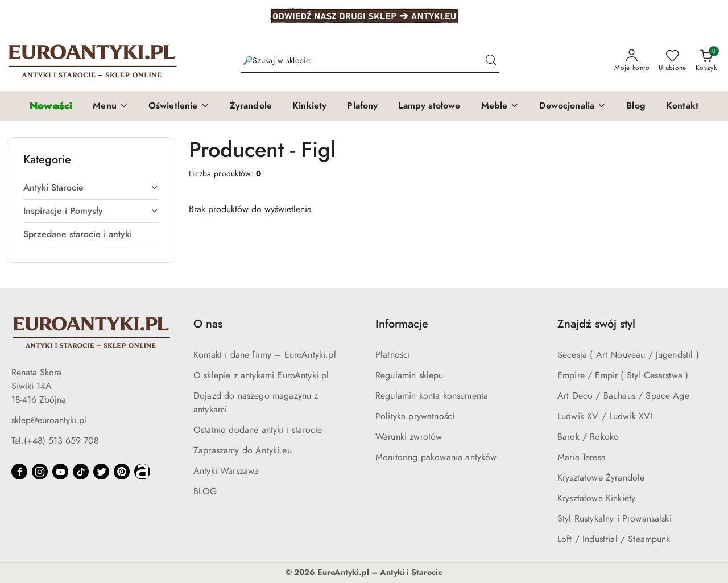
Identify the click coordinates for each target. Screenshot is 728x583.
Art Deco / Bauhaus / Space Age (623, 396)
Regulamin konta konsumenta (432, 396)
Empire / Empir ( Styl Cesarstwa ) (623, 375)
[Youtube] (60, 472)
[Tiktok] (81, 472)
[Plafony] (362, 106)
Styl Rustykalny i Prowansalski (615, 519)
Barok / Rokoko (588, 437)
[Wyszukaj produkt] (370, 61)
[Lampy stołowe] (429, 106)
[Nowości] (51, 106)
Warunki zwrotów (409, 437)
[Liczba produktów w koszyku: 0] (706, 61)
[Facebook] (19, 472)
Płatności (393, 355)
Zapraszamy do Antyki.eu (243, 450)
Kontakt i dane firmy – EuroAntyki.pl (265, 355)
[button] (110, 106)
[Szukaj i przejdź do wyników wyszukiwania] (491, 61)
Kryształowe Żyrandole (601, 478)
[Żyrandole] (251, 106)
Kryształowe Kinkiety (596, 498)
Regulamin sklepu (409, 375)
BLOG (205, 491)
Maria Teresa (582, 457)
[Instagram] (40, 472)
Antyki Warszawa (226, 471)
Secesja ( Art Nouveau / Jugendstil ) (628, 355)
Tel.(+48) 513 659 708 (55, 441)
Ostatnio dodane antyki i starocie (258, 430)
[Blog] (636, 106)
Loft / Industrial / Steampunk (614, 539)
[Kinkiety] (309, 106)
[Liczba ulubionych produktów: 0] (673, 61)
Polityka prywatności (415, 416)
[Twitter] (101, 472)
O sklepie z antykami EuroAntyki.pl (261, 375)
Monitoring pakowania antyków (436, 457)
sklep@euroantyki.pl (49, 420)
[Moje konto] (632, 61)
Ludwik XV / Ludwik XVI (605, 416)
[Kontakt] (682, 106)
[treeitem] (91, 188)
